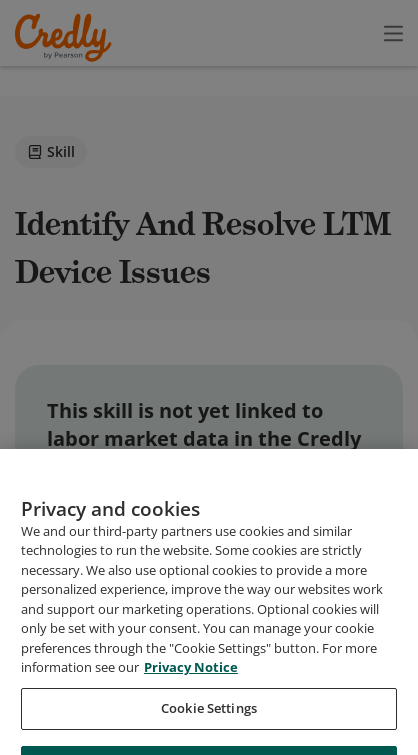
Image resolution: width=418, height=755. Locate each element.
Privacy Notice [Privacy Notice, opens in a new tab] (191, 710)
